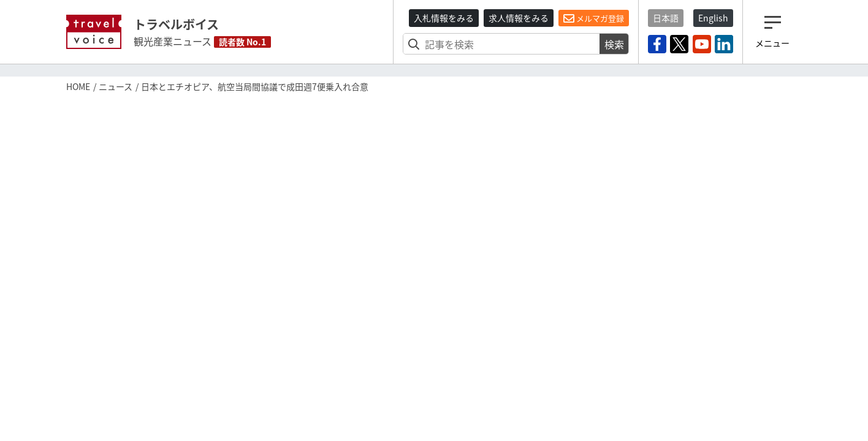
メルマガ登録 (594, 18)
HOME (78, 86)
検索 (614, 44)
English (713, 18)
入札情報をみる (444, 18)
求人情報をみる (519, 18)
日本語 (666, 18)
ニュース (116, 86)
